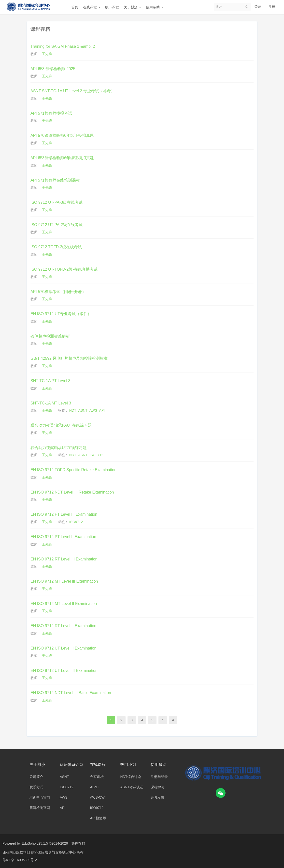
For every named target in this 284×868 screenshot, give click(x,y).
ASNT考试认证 (132, 787)
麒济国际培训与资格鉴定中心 (54, 852)
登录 (258, 7)
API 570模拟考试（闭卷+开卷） (58, 292)
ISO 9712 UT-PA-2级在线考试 (57, 225)
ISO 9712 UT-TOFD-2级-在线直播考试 (64, 269)
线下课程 (112, 7)
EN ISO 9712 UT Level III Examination (64, 671)
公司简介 (36, 777)
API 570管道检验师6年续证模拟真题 (62, 135)
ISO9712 (96, 455)
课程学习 (157, 787)
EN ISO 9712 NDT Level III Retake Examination (72, 492)
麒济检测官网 (40, 808)
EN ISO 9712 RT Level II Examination (63, 626)
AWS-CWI (98, 797)
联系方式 (36, 787)
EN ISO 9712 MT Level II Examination (64, 604)
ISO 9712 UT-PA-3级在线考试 (57, 202)
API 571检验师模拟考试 (51, 113)
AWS (93, 410)
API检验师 (98, 818)
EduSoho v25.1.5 (35, 843)
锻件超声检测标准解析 (50, 336)
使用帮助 (155, 7)
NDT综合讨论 (131, 777)
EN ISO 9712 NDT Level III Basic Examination (71, 693)
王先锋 (47, 54)
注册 (272, 7)
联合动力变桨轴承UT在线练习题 (59, 448)
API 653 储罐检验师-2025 (53, 69)
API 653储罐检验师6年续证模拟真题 (62, 158)
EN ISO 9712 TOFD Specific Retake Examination (73, 470)
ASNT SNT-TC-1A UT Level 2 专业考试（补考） (73, 91)
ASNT (83, 410)
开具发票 (157, 797)
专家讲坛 (97, 777)
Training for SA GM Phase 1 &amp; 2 (63, 46)
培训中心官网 (40, 797)
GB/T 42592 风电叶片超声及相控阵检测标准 (69, 358)
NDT (73, 410)
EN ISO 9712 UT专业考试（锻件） (61, 314)
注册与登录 (159, 777)
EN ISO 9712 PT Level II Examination (63, 537)
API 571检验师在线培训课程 (55, 180)
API (102, 410)
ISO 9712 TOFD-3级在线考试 (56, 247)
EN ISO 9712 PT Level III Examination (64, 514)
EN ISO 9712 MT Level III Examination (64, 581)
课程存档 (78, 843)
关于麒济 (132, 7)
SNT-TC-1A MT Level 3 (51, 403)
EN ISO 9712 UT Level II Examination (63, 648)
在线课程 (92, 7)
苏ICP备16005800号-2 (20, 859)
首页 (75, 7)
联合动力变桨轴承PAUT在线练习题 (61, 425)
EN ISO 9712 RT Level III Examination (64, 559)
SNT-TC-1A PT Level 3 (50, 381)
